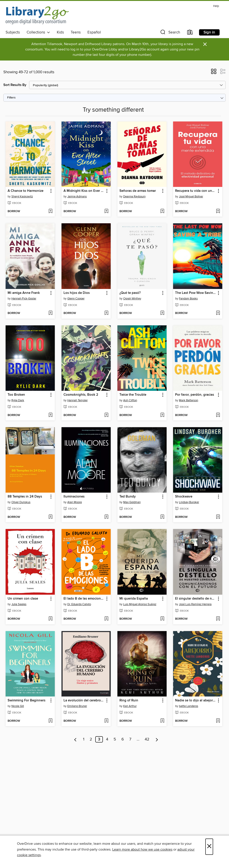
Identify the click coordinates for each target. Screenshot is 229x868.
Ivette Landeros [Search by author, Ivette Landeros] (189, 706)
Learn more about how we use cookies (142, 849)
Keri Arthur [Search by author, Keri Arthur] (130, 706)
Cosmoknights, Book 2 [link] (81, 395)
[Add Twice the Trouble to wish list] (162, 415)
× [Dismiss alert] (205, 44)
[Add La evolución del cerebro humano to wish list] (106, 721)
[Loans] (190, 33)
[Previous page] (75, 739)
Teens (76, 32)
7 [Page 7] (130, 739)
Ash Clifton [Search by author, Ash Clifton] (130, 400)
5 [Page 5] (115, 739)
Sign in (209, 32)
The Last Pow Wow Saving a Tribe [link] (196, 293)
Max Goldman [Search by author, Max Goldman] (132, 502)
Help (216, 6)
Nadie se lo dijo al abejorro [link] (196, 701)
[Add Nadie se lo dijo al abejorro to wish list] (218, 721)
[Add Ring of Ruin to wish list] (162, 721)
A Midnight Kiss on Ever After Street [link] (84, 191)
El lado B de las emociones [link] (84, 599)
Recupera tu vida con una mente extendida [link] (196, 191)
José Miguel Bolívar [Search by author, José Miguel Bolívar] (191, 197)
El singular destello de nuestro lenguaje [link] (196, 599)
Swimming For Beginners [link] (27, 701)
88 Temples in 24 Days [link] (25, 497)
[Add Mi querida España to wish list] (162, 619)
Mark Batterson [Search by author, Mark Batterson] (189, 400)
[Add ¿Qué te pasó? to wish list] (162, 313)
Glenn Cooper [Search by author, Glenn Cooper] (76, 299)
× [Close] (209, 847)
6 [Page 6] (123, 739)
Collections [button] (38, 32)
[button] (170, 33)
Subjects (13, 32)
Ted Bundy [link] (128, 497)
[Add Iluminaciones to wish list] (106, 517)
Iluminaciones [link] (74, 497)
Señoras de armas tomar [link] (138, 191)
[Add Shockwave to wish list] (218, 517)
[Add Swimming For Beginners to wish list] (50, 721)
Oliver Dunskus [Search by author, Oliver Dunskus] (21, 502)
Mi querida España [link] (134, 599)
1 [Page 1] (84, 739)
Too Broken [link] (16, 395)
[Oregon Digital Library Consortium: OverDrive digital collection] (37, 15)
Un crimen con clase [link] (23, 599)
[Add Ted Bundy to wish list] (162, 517)
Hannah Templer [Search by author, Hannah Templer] (77, 400)
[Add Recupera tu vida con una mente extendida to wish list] (218, 211)
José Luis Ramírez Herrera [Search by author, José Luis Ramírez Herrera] (195, 604)
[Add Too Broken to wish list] (50, 415)
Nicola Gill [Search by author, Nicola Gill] (18, 706)
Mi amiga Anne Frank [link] (24, 293)
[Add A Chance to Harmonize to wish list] (50, 211)
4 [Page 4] (107, 739)
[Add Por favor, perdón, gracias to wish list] (218, 415)
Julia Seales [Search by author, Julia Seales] (19, 604)
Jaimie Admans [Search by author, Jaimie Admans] (77, 197)
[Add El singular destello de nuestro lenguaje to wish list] (218, 619)
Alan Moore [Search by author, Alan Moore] (75, 502)
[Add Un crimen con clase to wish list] (50, 619)
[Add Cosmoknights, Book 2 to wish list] (106, 415)
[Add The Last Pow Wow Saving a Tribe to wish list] (218, 313)
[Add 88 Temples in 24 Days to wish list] (50, 517)
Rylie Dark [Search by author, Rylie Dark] (18, 400)
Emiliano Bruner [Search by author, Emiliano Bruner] (77, 706)
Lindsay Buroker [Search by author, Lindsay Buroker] (189, 502)
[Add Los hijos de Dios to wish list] (106, 313)
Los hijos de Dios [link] (77, 293)
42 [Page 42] (147, 739)
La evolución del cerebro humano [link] (84, 701)
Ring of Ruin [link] (129, 701)
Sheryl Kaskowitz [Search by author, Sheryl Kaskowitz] (22, 197)
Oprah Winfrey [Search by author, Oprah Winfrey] (132, 299)
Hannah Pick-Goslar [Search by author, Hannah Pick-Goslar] (24, 299)
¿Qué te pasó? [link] (130, 293)
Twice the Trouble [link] (133, 395)
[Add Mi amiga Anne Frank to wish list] (50, 313)
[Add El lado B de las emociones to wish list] (106, 619)
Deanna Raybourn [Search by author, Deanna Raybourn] (134, 197)
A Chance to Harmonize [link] (25, 191)
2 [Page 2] (91, 739)
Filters (11, 98)
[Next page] (157, 739)
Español (94, 32)
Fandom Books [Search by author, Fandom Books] (188, 299)
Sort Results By (15, 85)
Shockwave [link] (184, 497)
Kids (60, 32)
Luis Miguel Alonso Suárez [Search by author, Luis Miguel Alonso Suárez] (140, 604)
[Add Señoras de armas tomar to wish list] (162, 211)
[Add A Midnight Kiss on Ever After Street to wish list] (106, 211)
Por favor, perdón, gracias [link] (195, 395)
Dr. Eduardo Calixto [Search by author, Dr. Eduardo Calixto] (79, 604)
